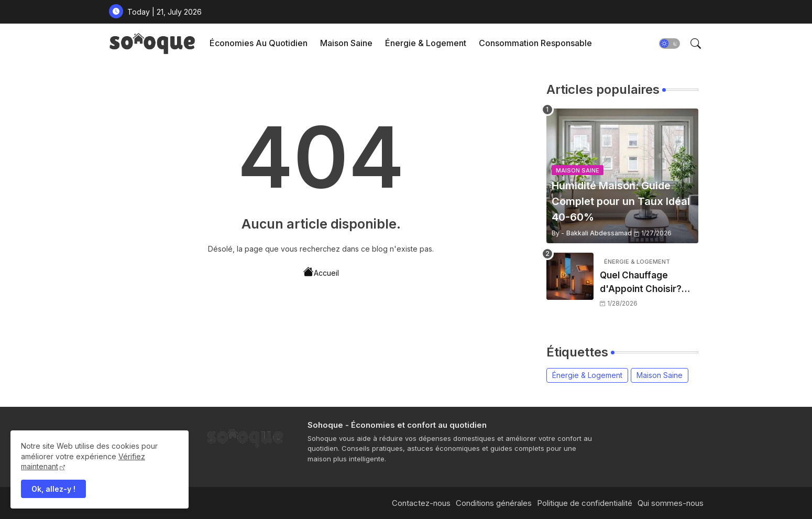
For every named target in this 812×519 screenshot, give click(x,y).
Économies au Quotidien (259, 43)
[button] (670, 44)
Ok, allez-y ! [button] (53, 489)
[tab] (259, 43)
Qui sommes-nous (671, 503)
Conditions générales (494, 503)
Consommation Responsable (535, 43)
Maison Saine (346, 43)
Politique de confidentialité (585, 503)
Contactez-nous (421, 503)
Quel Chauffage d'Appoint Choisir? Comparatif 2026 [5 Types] (643, 283)
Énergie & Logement (426, 43)
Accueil (321, 272)
